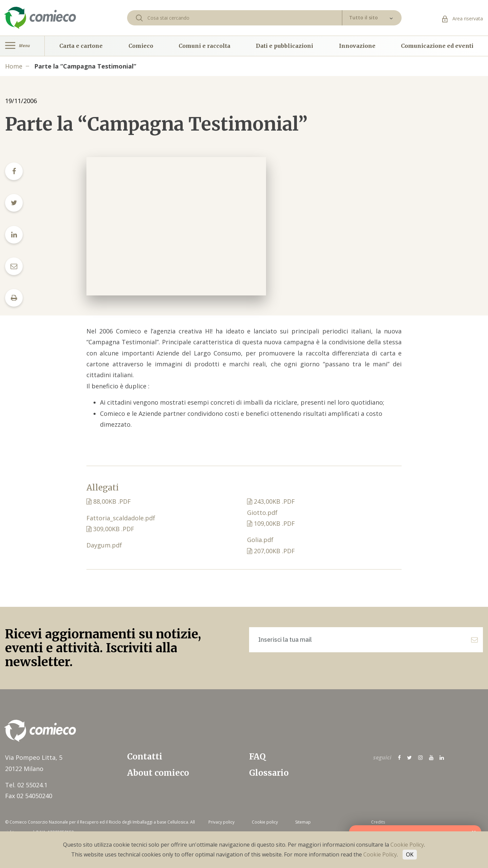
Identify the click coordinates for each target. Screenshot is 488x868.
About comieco (158, 773)
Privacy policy (221, 822)
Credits (378, 822)
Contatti (145, 757)
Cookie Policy (407, 845)
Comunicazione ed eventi (437, 46)
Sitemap (303, 822)
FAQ (257, 757)
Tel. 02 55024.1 (26, 785)
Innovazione (357, 46)
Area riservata (463, 18)
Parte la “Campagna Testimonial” (85, 66)
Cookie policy (265, 822)
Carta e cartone (81, 46)
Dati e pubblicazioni (284, 46)
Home (14, 66)
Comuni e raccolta (205, 46)
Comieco (141, 46)
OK (410, 854)
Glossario (269, 773)
